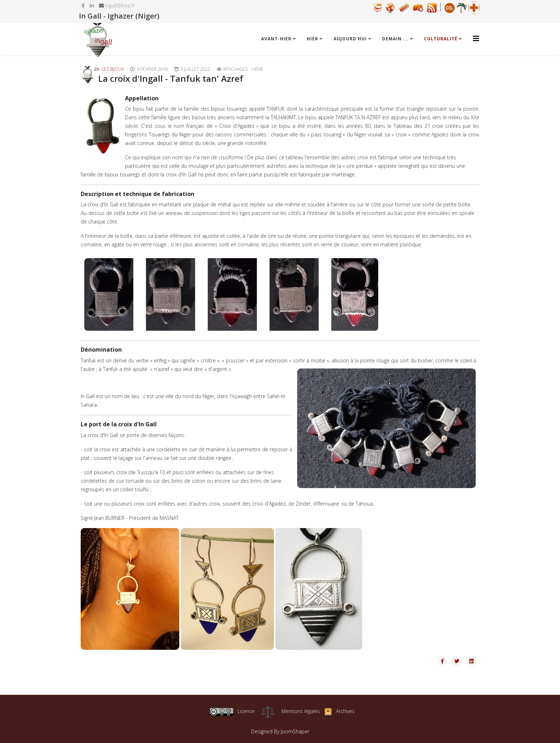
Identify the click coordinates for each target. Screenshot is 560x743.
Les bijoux (113, 69)
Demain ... (395, 39)
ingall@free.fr (120, 6)
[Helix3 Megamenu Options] (476, 38)
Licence (232, 711)
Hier (312, 39)
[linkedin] (92, 6)
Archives (345, 711)
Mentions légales (301, 711)
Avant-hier (276, 39)
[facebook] (83, 6)
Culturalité (441, 39)
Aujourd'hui (350, 39)
